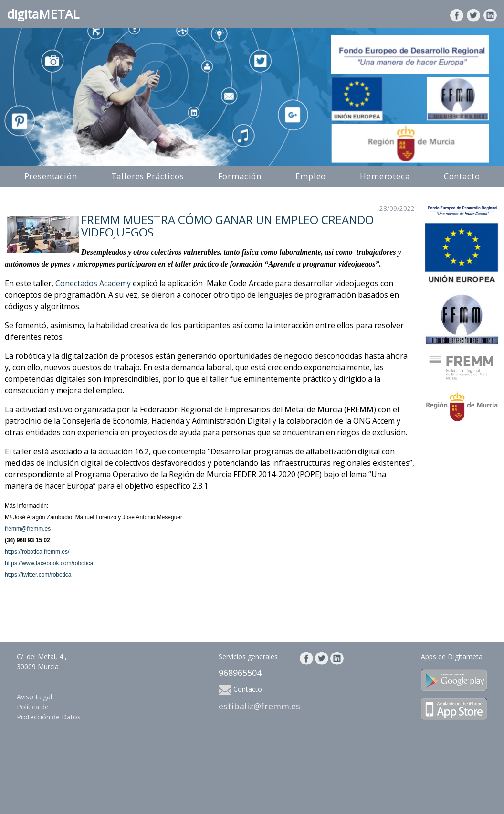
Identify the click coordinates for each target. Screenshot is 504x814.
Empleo (311, 176)
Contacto (462, 176)
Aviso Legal (34, 697)
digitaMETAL (43, 14)
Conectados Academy (93, 283)
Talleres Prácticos (148, 176)
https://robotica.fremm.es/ (37, 552)
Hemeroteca (385, 176)
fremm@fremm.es (28, 529)
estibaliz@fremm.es (259, 706)
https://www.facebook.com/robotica (49, 563)
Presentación (51, 176)
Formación (240, 176)
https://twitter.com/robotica (38, 575)
